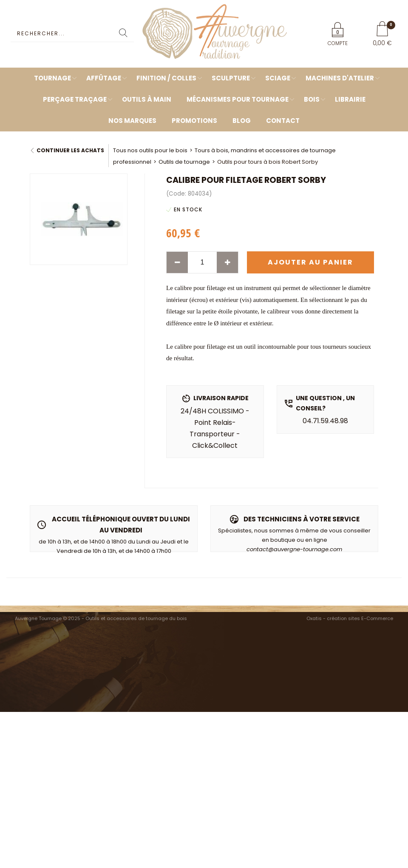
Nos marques (132, 121)
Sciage (278, 78)
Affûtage (104, 78)
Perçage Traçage (75, 99)
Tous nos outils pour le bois (150, 150)
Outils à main (147, 99)
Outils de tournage (184, 162)
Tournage (52, 78)
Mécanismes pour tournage (238, 99)
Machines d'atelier (340, 78)
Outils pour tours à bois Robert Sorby (268, 162)
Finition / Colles (166, 78)
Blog (242, 121)
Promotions (194, 121)
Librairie (350, 99)
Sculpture (231, 78)
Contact (283, 121)
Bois (312, 99)
